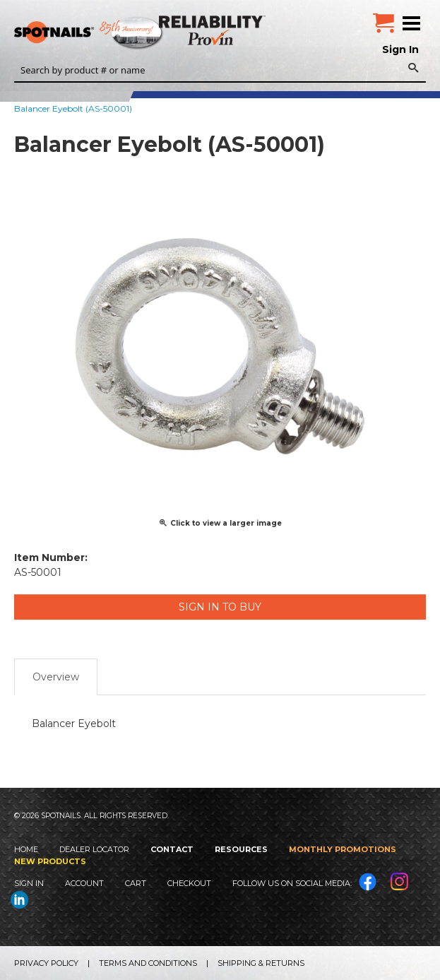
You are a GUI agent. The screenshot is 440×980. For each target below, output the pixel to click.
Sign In (400, 49)
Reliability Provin (214, 30)
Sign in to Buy (220, 607)
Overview (56, 677)
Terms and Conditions (148, 963)
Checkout (189, 883)
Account (84, 883)
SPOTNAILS (106, 33)
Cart (136, 883)
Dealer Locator (94, 849)
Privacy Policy (46, 963)
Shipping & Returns (261, 963)
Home (26, 849)
